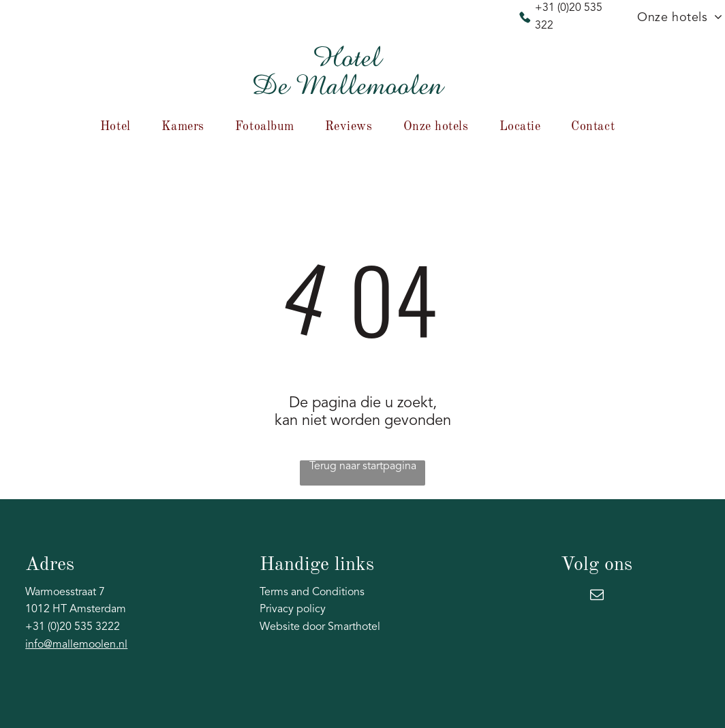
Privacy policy (293, 610)
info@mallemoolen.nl (76, 645)
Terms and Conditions (312, 592)
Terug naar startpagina (363, 466)
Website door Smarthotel (320, 627)
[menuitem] (121, 127)
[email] (597, 596)
